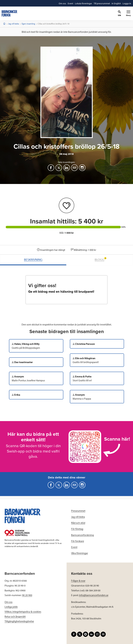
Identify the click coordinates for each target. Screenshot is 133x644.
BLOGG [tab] (101, 259)
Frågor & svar (78, 581)
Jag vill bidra (14, 24)
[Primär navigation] (128, 13)
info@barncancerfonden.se (94, 595)
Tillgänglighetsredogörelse (19, 621)
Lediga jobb (11, 607)
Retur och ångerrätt (15, 616)
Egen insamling (28, 24)
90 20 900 (27, 595)
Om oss (8, 602)
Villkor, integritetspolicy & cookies (23, 612)
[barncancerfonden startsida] (9, 13)
